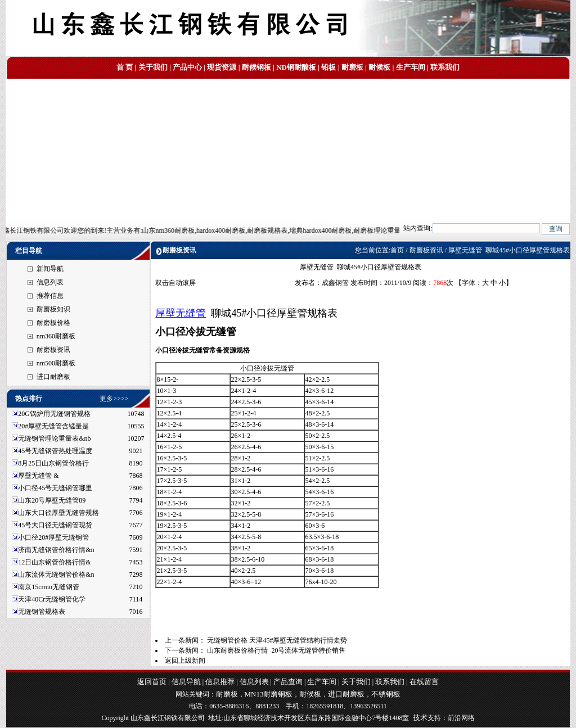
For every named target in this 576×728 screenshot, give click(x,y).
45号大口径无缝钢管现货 (55, 525)
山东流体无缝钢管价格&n (56, 575)
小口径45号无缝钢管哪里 (55, 488)
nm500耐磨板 (56, 363)
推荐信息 (50, 296)
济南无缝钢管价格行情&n (56, 550)
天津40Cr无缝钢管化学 (52, 599)
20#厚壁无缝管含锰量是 (53, 426)
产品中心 (187, 67)
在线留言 (424, 682)
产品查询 (288, 682)
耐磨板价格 (53, 323)
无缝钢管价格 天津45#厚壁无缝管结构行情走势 (277, 640)
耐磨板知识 (53, 309)
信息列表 (50, 282)
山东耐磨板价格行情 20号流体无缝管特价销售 (276, 650)
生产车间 (411, 67)
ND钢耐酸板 (296, 67)
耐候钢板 (256, 67)
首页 (397, 250)
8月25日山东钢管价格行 (53, 463)
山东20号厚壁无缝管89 (52, 500)
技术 (420, 718)
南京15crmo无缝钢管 (49, 587)
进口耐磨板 (53, 377)
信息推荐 (220, 682)
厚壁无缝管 (181, 313)
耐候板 (379, 67)
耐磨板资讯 (53, 350)
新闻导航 (50, 269)
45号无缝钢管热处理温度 (55, 451)
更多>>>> (114, 399)
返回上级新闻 (185, 661)
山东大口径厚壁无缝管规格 (58, 513)
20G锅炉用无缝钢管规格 (54, 414)
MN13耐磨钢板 (269, 694)
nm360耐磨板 (56, 336)
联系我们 (445, 67)
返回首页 (152, 682)
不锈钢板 (386, 694)
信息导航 (186, 682)
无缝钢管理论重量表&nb (54, 438)
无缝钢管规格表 (42, 612)
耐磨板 (352, 67)
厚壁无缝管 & (38, 476)
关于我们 (153, 67)
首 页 (125, 67)
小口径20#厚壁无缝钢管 (53, 537)
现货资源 (222, 67)
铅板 (328, 67)
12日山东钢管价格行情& (54, 562)
